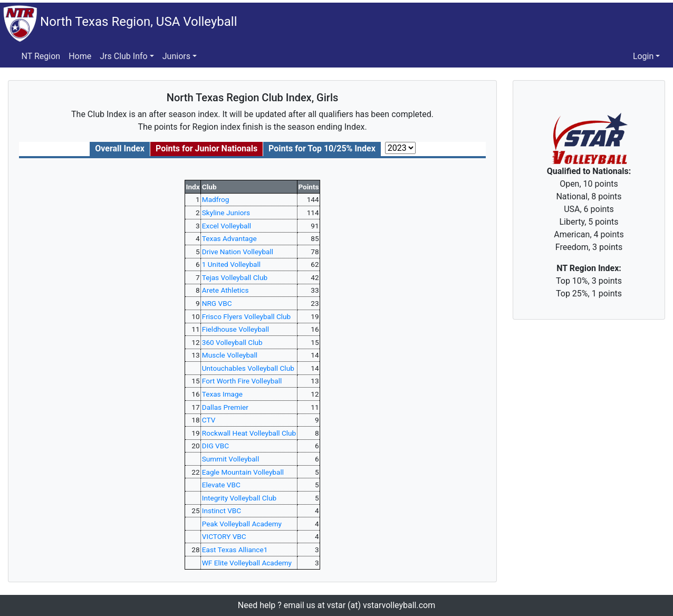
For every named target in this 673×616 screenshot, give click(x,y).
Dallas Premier (225, 407)
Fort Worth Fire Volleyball (242, 381)
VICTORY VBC (224, 536)
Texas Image (222, 394)
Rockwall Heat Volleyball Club (249, 433)
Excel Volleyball (227, 226)
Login (643, 56)
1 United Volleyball (231, 264)
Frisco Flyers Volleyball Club (246, 316)
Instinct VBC (222, 511)
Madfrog (216, 199)
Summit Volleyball (230, 459)
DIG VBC (215, 446)
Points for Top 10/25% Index (322, 148)
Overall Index (120, 148)
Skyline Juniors (226, 213)
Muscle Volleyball (230, 355)
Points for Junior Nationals (206, 148)
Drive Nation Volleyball (238, 252)
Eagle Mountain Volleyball (243, 472)
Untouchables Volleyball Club (248, 368)
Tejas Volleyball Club (235, 277)
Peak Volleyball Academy (242, 524)
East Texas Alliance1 (235, 550)
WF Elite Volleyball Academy (247, 563)
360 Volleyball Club (232, 342)
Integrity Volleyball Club (239, 498)
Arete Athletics (225, 290)
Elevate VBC (221, 485)
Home (80, 56)
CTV (209, 420)
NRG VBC (217, 303)
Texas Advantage (229, 238)
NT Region (41, 56)
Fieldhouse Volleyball (235, 329)
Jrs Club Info (123, 56)
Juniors (176, 56)
